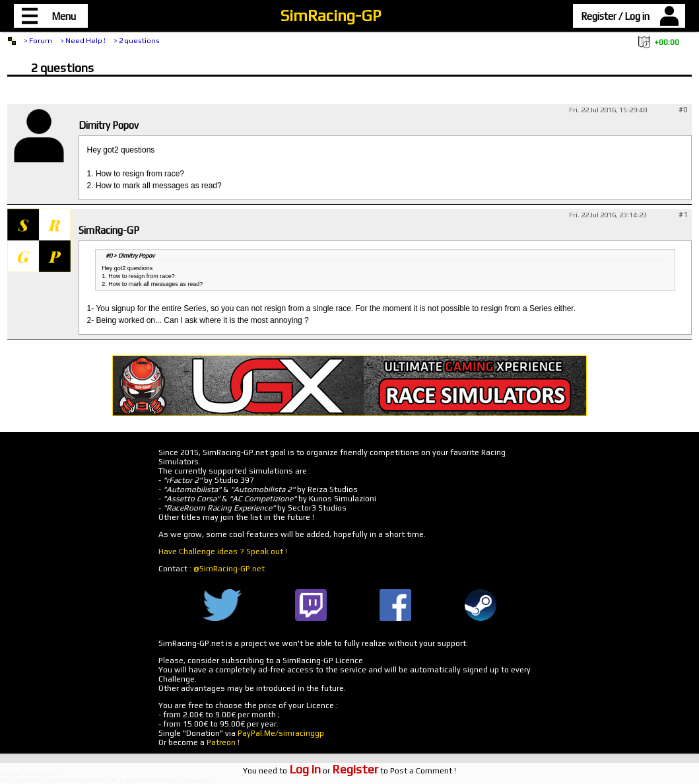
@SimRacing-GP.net (229, 569)
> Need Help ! (83, 40)
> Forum (38, 40)
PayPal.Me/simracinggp (281, 733)
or (334, 771)
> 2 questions (137, 40)
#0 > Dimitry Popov (130, 256)
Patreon (221, 742)
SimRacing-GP (331, 16)
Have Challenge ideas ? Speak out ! (223, 552)
